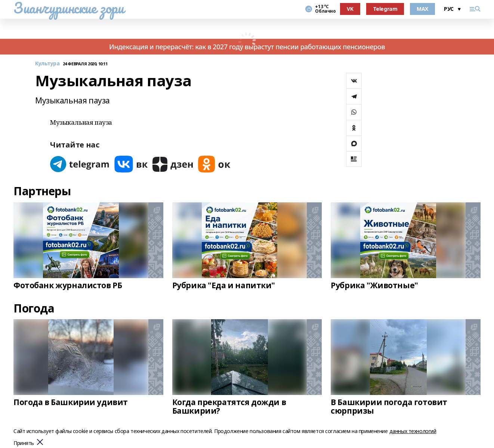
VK (350, 9)
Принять (24, 443)
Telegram (385, 9)
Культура (47, 64)
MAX (422, 9)
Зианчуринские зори (69, 8)
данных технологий (413, 431)
